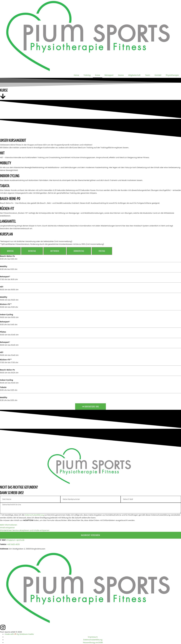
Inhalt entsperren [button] (7, 528)
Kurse (97, 75)
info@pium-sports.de (15, 540)
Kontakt (158, 75)
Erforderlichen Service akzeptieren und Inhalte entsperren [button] (25, 530)
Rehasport (109, 75)
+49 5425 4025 (13, 544)
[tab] (10, 251)
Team (148, 75)
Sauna (121, 75)
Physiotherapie (172, 75)
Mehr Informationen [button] (9, 525)
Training (87, 75)
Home (76, 75)
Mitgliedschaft (134, 75)
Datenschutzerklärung (35, 515)
